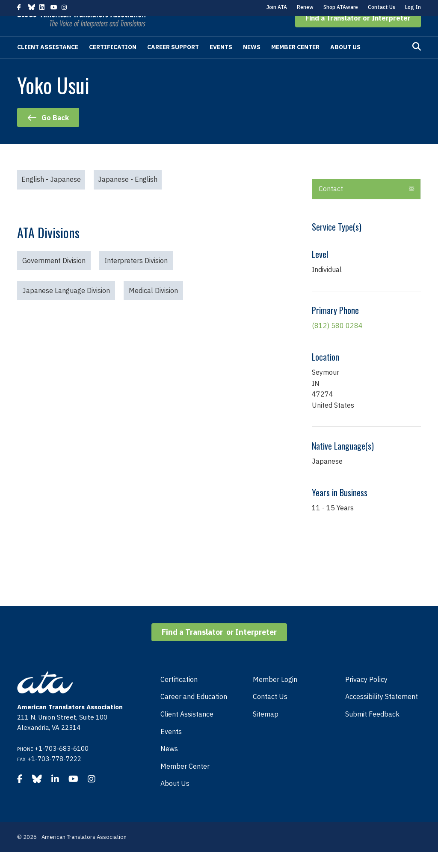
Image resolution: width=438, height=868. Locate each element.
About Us (345, 63)
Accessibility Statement (382, 713)
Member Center (295, 63)
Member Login (275, 696)
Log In (413, 7)
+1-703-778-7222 (54, 775)
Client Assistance (48, 63)
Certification (113, 63)
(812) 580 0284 (337, 342)
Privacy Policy (366, 696)
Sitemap (266, 730)
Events (221, 63)
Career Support (173, 63)
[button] (358, 34)
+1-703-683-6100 (62, 765)
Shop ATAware (341, 7)
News (252, 63)
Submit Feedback (372, 730)
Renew (305, 7)
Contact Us (382, 7)
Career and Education (194, 713)
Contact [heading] (331, 205)
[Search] (417, 63)
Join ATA (277, 7)
